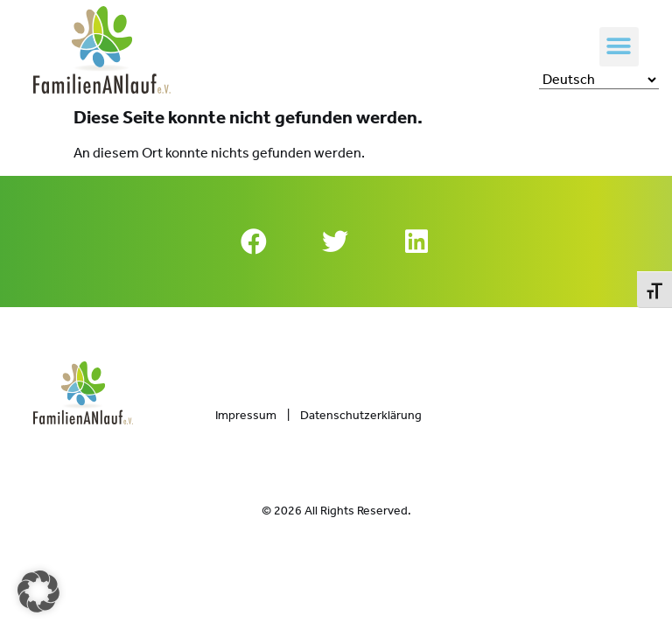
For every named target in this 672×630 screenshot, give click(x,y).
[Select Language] (599, 80)
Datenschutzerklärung (361, 415)
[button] (619, 47)
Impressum (246, 415)
